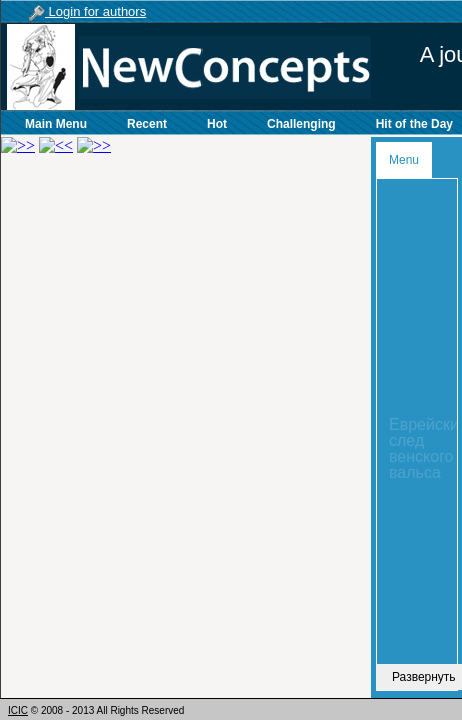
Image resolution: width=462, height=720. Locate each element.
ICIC (18, 710)
